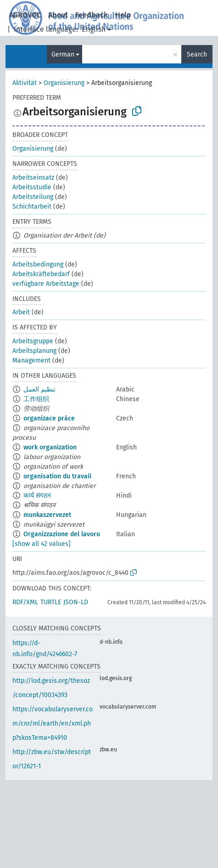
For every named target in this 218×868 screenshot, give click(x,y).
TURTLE (51, 602)
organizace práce (49, 418)
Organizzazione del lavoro (62, 534)
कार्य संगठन (37, 496)
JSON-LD (76, 602)
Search (197, 54)
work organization (50, 447)
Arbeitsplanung (34, 351)
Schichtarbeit (32, 207)
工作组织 (36, 399)
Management (31, 360)
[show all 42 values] (42, 544)
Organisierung (64, 83)
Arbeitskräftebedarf (41, 274)
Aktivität (25, 83)
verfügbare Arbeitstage (46, 284)
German (63, 54)
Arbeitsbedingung (38, 264)
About (58, 15)
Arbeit (21, 312)
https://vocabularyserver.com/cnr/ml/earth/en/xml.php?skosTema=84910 (53, 723)
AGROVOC (25, 15)
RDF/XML (25, 602)
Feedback (92, 15)
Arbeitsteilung (33, 197)
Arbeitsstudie (32, 187)
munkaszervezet (47, 515)
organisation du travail (57, 476)
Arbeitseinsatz (33, 178)
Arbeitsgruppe (33, 341)
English (94, 29)
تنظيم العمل (39, 389)
